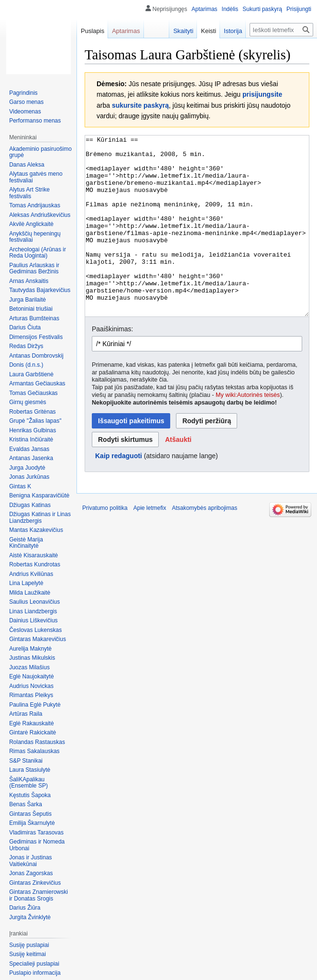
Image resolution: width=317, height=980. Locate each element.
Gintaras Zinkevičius (35, 883)
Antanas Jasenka (31, 458)
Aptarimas (205, 9)
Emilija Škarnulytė (32, 823)
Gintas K (20, 486)
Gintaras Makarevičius (38, 639)
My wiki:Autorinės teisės (248, 431)
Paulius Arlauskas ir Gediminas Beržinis (34, 269)
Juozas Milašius (29, 667)
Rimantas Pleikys (31, 695)
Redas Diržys (26, 346)
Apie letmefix (150, 544)
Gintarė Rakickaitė (33, 732)
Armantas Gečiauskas (37, 383)
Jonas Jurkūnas (29, 477)
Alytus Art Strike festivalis (29, 193)
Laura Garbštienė (31, 374)
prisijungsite (262, 94)
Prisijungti (299, 9)
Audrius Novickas (31, 686)
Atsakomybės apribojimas (204, 544)
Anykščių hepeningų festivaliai (35, 237)
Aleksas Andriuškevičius (40, 215)
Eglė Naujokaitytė (31, 676)
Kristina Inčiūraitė (31, 439)
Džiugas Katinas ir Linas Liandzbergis (40, 518)
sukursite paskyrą (140, 105)
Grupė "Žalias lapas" (35, 421)
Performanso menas (35, 121)
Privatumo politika (105, 544)
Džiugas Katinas (30, 505)
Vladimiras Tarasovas (36, 833)
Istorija (233, 31)
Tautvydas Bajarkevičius (40, 290)
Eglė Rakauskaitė (31, 723)
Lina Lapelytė (26, 583)
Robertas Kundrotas (35, 564)
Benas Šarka (26, 804)
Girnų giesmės (27, 402)
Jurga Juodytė (27, 468)
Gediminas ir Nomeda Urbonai (37, 845)
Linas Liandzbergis (33, 611)
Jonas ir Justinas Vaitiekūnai (30, 861)
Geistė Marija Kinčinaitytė (26, 543)
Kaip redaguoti (119, 492)
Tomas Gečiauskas (33, 393)
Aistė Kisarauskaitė (33, 555)
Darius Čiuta (25, 327)
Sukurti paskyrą (262, 9)
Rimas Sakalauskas (34, 751)
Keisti (208, 31)
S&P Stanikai (26, 761)
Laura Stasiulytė (30, 770)
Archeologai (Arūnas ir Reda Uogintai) (38, 253)
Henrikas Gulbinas (33, 430)
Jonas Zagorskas (31, 873)
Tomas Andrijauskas (35, 205)
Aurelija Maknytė (30, 649)
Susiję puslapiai (29, 945)
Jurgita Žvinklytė (30, 917)
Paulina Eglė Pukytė (35, 705)
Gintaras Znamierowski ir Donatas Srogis (38, 895)
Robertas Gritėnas (32, 412)
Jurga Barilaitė (27, 300)
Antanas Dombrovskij (36, 356)
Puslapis (93, 31)
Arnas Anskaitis (29, 281)
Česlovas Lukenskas (35, 630)
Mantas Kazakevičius (36, 530)
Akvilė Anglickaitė (31, 224)
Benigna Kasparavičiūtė (39, 496)
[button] (178, 475)
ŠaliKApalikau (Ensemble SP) (28, 783)
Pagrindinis (23, 93)
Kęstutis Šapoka (30, 795)
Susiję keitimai (27, 954)
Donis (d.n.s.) (26, 365)
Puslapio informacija (35, 973)
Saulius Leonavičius (34, 602)
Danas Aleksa (27, 165)
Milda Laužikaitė (30, 593)
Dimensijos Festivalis (36, 337)
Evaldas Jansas (29, 449)
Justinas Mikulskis (32, 658)
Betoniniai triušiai (31, 309)
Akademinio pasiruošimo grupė (40, 152)
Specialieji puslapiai (34, 964)
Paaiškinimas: (112, 365)
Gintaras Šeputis (30, 814)
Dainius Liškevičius (33, 620)
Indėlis (230, 9)
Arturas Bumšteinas (34, 318)
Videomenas (25, 112)
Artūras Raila (26, 714)
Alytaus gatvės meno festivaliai (36, 177)
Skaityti (183, 31)
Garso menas (26, 102)
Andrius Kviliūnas (31, 574)
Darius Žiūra (25, 908)
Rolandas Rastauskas (37, 742)
